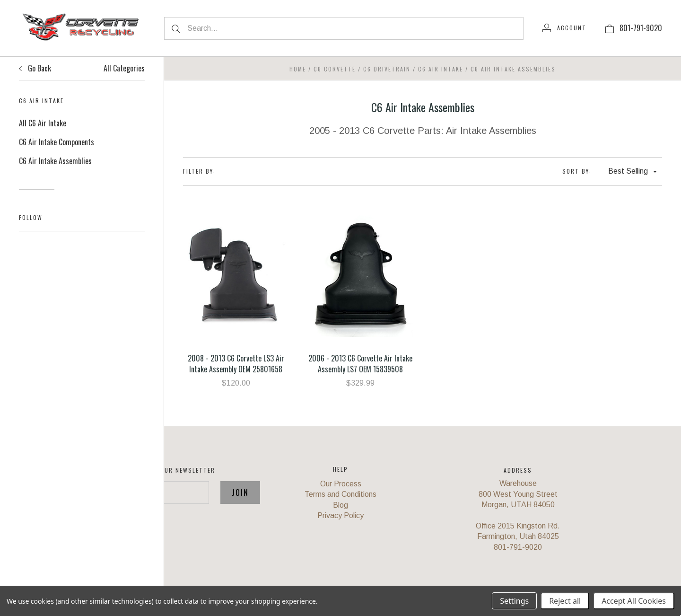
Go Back (35, 68)
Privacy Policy (340, 515)
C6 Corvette (335, 69)
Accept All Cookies (634, 601)
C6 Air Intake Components (57, 142)
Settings (514, 601)
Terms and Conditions (340, 494)
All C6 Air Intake (43, 123)
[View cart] (610, 28)
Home (298, 69)
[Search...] (344, 28)
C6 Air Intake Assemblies (55, 161)
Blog (340, 505)
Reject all (565, 601)
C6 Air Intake (441, 69)
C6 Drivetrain (387, 69)
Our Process (341, 484)
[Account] (564, 28)
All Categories (124, 68)
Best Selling (632, 171)
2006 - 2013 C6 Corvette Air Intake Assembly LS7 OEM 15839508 (360, 363)
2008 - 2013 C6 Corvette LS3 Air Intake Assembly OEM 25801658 (236, 363)
